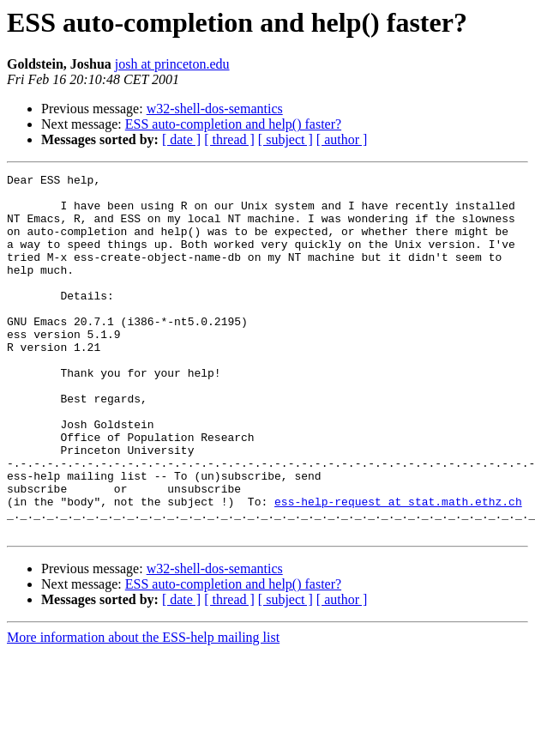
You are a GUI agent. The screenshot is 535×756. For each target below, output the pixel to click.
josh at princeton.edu (172, 64)
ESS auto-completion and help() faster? (233, 124)
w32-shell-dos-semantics (215, 109)
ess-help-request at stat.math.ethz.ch (398, 568)
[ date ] (181, 139)
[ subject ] (286, 139)
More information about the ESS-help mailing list (143, 709)
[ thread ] (229, 139)
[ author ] (342, 139)
